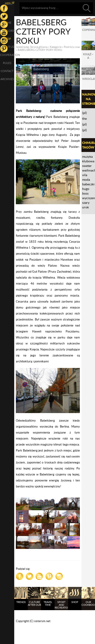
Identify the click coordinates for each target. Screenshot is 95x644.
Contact (7, 71)
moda (86, 180)
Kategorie (56, 47)
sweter (87, 166)
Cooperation (7, 55)
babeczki (88, 184)
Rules (7, 63)
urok (85, 207)
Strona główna (39, 47)
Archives (7, 79)
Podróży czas (72, 47)
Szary (86, 203)
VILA (85, 175)
